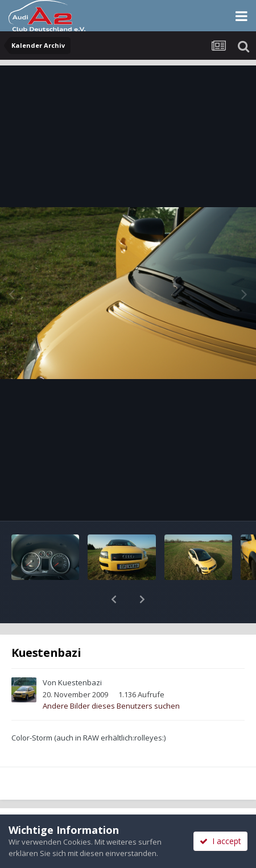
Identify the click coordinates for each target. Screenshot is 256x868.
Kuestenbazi (80, 653)
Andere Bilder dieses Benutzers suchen (111, 676)
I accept (220, 841)
